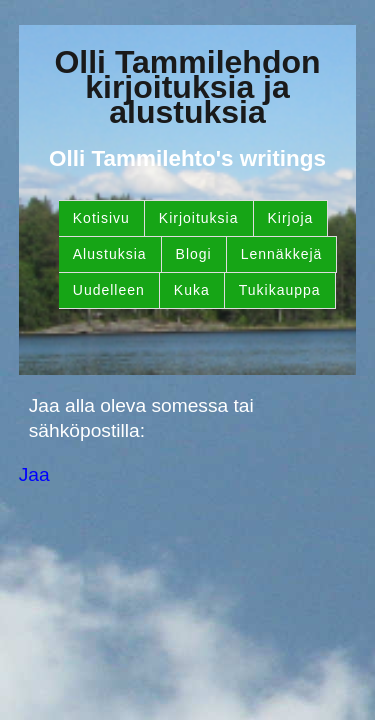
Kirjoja (291, 218)
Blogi (194, 254)
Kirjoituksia (199, 218)
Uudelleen (109, 290)
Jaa (34, 474)
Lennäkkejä (282, 254)
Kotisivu (101, 218)
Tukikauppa (280, 290)
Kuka (192, 290)
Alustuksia (110, 254)
